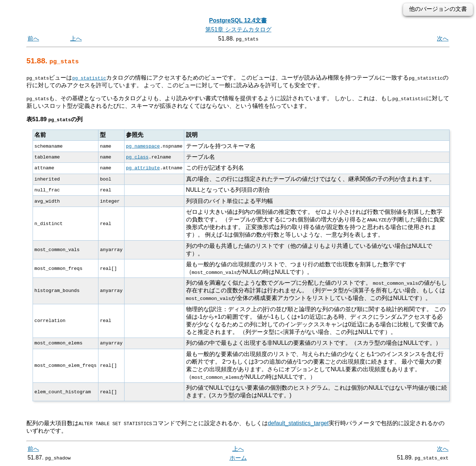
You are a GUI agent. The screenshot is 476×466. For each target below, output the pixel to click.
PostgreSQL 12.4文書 (238, 20)
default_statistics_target (298, 423)
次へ (443, 39)
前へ (33, 39)
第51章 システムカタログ (238, 29)
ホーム (238, 458)
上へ (76, 39)
